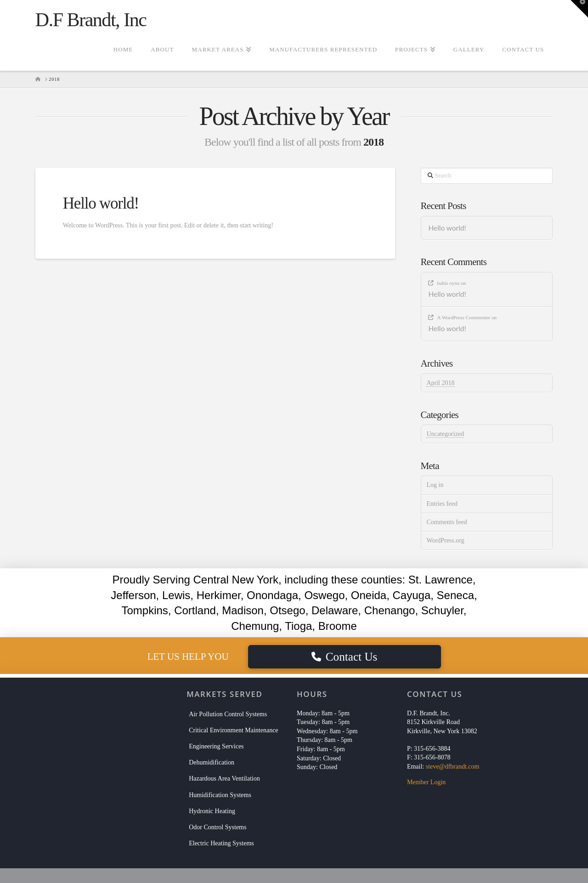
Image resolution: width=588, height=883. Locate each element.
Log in (435, 485)
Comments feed (447, 522)
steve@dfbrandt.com (453, 767)
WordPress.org (445, 541)
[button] (579, 9)
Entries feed (442, 504)
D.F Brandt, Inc (91, 20)
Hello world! (101, 203)
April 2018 (440, 383)
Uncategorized (445, 434)
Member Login (426, 782)
